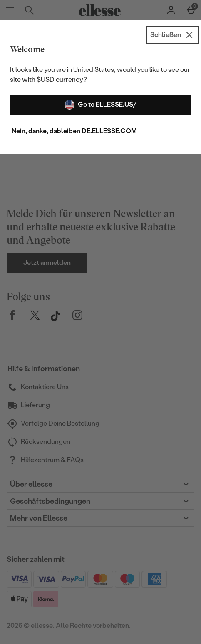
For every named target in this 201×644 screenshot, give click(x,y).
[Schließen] (172, 35)
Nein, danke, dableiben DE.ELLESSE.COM (74, 131)
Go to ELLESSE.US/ (100, 105)
